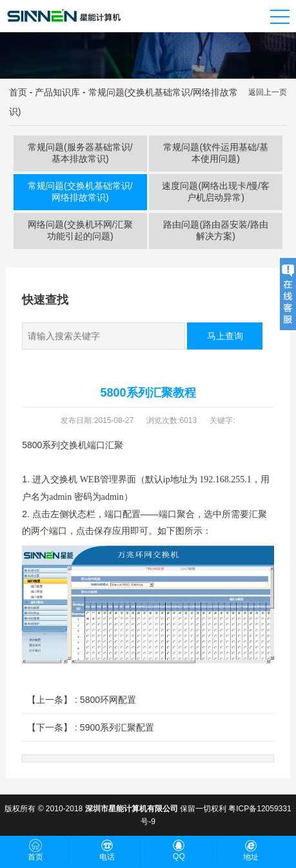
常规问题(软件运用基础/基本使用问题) (216, 153)
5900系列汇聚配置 (117, 727)
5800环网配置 (108, 700)
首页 (18, 92)
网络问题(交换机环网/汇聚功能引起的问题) (80, 230)
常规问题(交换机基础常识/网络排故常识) (80, 192)
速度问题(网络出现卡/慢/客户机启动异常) (215, 192)
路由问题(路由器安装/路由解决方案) (216, 230)
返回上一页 (268, 92)
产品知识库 (57, 92)
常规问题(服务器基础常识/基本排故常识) (80, 153)
